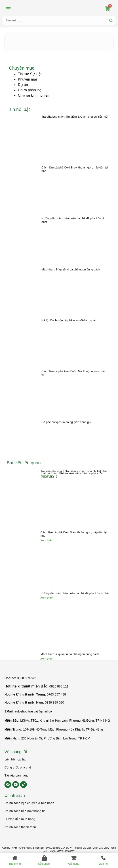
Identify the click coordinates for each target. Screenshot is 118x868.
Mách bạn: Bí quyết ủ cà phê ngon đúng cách (71, 269)
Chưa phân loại (30, 90)
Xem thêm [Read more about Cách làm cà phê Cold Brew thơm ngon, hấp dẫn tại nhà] (47, 540)
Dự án (23, 85)
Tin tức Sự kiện (30, 74)
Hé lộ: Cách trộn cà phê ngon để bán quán (69, 320)
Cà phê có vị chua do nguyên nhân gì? (66, 422)
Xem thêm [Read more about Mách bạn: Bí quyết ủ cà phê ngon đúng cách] (47, 659)
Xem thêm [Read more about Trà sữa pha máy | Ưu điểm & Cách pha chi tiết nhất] (47, 476)
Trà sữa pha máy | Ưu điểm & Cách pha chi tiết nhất (75, 117)
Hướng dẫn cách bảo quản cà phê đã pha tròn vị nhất (75, 593)
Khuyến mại (27, 79)
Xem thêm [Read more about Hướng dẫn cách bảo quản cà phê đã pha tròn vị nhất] (47, 598)
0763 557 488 (56, 694)
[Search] (111, 20)
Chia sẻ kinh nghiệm (34, 95)
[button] (8, 8)
